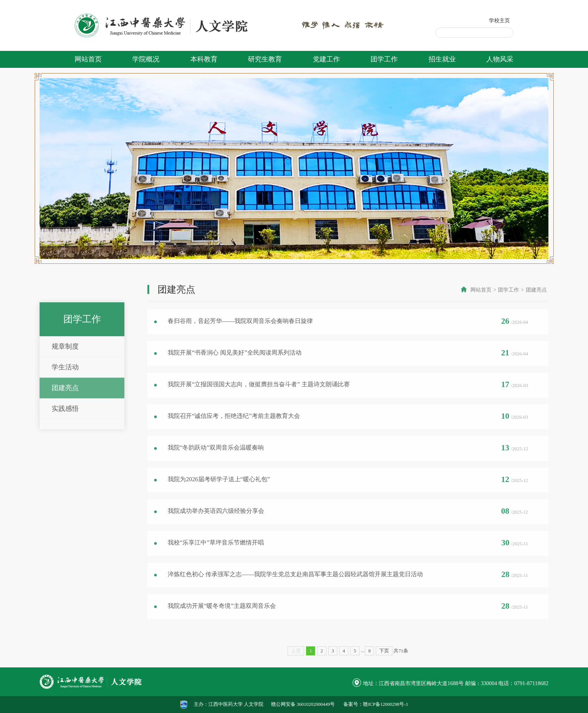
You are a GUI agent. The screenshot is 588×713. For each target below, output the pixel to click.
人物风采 (500, 59)
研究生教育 (265, 59)
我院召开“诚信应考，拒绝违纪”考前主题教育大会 (234, 426)
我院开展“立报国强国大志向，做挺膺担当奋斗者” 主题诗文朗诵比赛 (259, 395)
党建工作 (326, 59)
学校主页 (499, 20)
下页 (384, 666)
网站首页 (88, 59)
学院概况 (146, 59)
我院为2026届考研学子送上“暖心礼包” (219, 490)
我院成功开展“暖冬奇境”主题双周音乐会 (222, 616)
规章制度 (65, 398)
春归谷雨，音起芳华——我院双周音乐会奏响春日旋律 (240, 331)
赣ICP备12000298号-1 (385, 704)
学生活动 (65, 419)
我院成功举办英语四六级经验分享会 (216, 521)
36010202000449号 (316, 704)
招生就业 (442, 59)
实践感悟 (65, 461)
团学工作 (384, 59)
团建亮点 (65, 440)
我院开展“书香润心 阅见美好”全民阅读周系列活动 (234, 363)
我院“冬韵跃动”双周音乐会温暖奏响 (216, 458)
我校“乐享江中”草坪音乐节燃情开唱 (216, 553)
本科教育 (204, 59)
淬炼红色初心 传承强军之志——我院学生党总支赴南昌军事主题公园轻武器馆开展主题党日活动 (295, 584)
